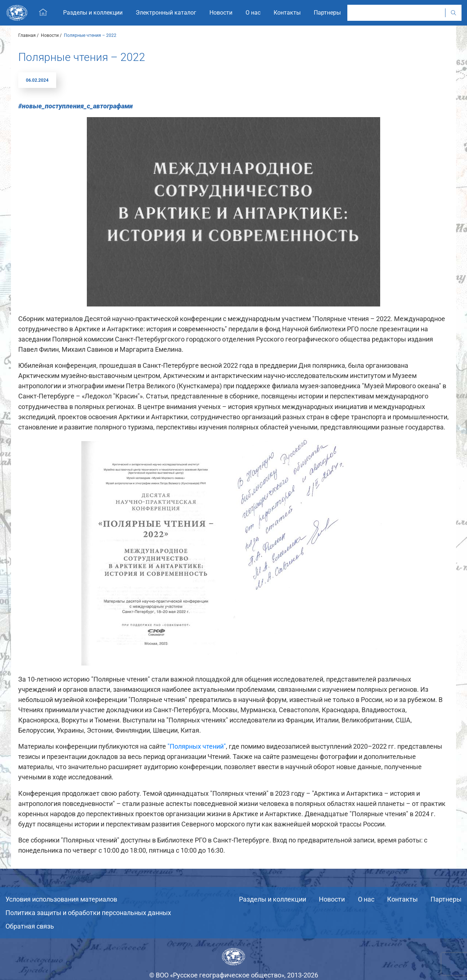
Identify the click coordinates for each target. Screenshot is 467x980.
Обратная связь (30, 926)
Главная (27, 35)
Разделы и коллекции (273, 899)
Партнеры (446, 899)
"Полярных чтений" (197, 746)
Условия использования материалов (61, 899)
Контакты (402, 899)
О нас (366, 899)
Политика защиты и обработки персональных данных (88, 913)
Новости (50, 35)
